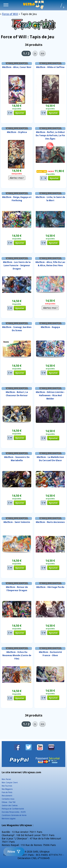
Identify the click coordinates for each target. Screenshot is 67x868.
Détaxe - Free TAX (9, 802)
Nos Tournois (7, 786)
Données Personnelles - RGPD (14, 812)
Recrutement (7, 796)
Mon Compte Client (10, 782)
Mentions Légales (9, 819)
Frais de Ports (7, 792)
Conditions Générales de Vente (14, 815)
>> (42, 53)
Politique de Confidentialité (13, 809)
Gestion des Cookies (10, 805)
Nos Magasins (7, 789)
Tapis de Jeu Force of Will (17, 63)
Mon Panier (6, 779)
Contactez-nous (8, 799)
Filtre (14, 852)
